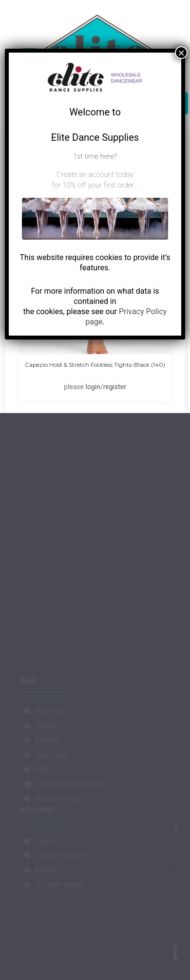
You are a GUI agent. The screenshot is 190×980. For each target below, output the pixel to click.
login (93, 387)
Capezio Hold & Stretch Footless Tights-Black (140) (95, 365)
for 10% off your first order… (95, 185)
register (115, 387)
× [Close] (181, 53)
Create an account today (95, 174)
